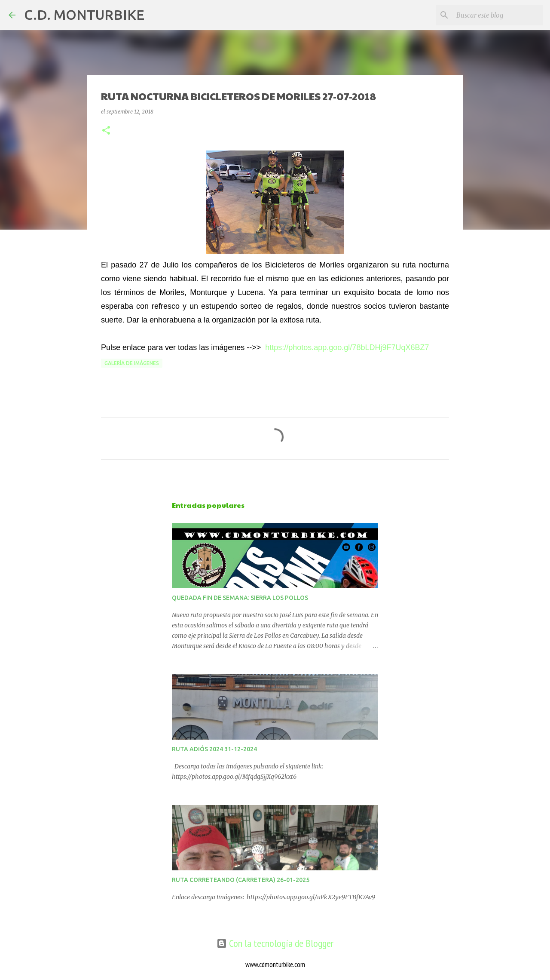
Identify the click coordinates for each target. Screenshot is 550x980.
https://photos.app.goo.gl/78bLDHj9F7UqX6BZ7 (347, 347)
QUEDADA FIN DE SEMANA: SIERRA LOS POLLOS (240, 598)
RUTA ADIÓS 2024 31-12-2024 (214, 749)
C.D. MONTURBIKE (84, 15)
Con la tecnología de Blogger (275, 943)
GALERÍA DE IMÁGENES (132, 363)
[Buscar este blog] (498, 15)
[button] (106, 131)
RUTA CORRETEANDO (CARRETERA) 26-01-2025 (241, 880)
